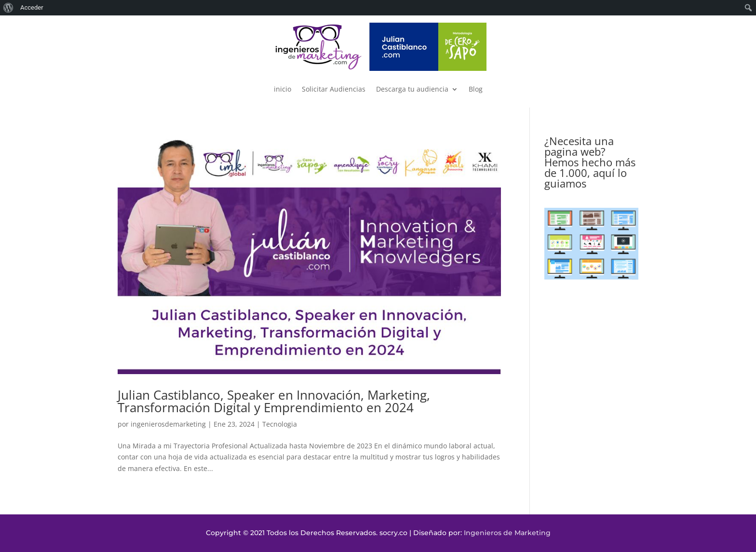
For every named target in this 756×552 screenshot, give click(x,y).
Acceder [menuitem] (32, 7)
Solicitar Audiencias (334, 89)
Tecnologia (280, 424)
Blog (476, 89)
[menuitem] (8, 8)
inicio (283, 89)
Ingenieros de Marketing (507, 533)
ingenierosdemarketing (168, 424)
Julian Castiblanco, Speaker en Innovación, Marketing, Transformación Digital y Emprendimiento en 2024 (274, 401)
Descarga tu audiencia (412, 89)
